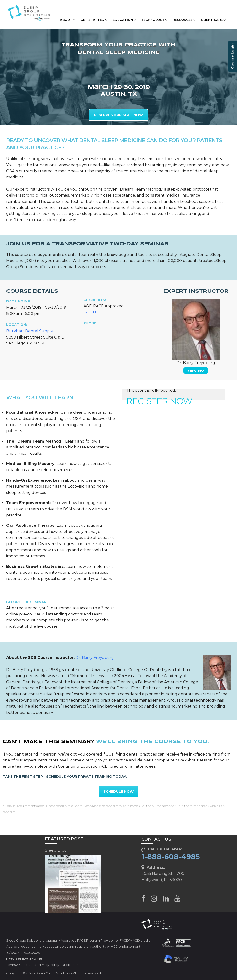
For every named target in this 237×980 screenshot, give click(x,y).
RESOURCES (184, 20)
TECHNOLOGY (154, 20)
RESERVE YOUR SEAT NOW (118, 115)
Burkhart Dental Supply (30, 331)
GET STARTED (94, 20)
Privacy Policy (49, 965)
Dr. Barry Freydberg (95, 658)
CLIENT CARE (213, 20)
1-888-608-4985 (171, 857)
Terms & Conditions (21, 965)
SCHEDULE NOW (118, 792)
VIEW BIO (196, 370)
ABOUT (67, 20)
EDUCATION (124, 20)
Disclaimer (70, 965)
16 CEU (90, 312)
